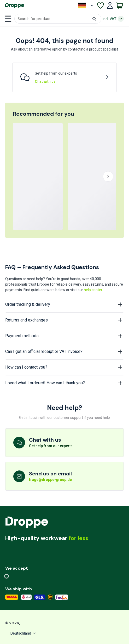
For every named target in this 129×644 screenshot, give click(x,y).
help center (93, 290)
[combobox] (58, 19)
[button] (58, 19)
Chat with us (45, 81)
